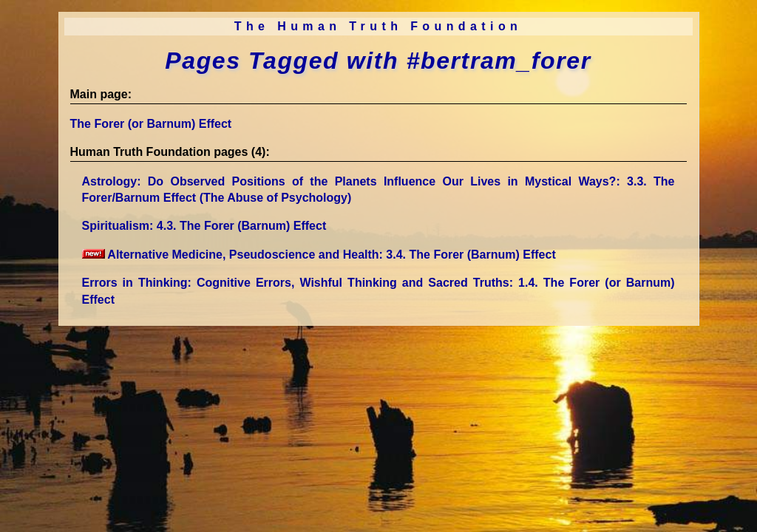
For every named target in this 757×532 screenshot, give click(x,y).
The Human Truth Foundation (378, 26)
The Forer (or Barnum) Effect (151, 124)
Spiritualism (204, 226)
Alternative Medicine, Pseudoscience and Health (319, 255)
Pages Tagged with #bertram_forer (378, 61)
